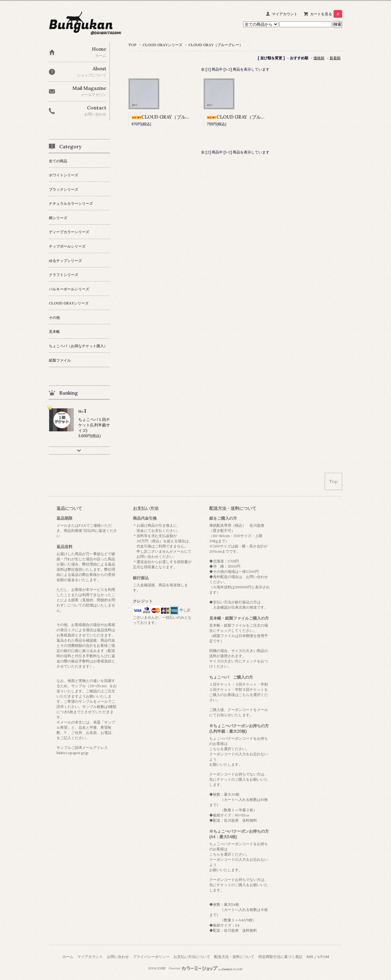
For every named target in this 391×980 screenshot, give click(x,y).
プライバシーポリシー (151, 957)
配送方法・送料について (234, 957)
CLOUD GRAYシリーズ (163, 45)
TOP (132, 45)
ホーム (68, 957)
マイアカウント (285, 14)
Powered (206, 968)
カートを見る (326, 14)
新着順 (335, 58)
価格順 (319, 58)
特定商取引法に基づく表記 (280, 957)
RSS (310, 957)
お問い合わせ (118, 957)
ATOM (323, 957)
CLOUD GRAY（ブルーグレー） (216, 45)
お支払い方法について (192, 957)
